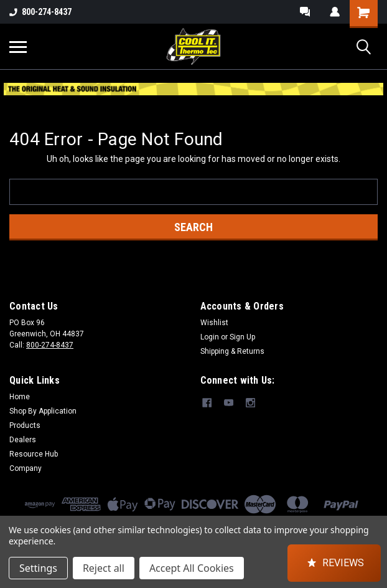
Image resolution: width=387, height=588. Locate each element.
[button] (334, 563)
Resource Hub (34, 454)
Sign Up (242, 337)
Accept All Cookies (192, 568)
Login (210, 337)
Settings (38, 568)
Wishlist (214, 323)
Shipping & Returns (232, 351)
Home (20, 397)
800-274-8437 (40, 12)
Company (26, 468)
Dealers (23, 440)
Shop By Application (43, 411)
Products (25, 425)
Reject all (104, 568)
